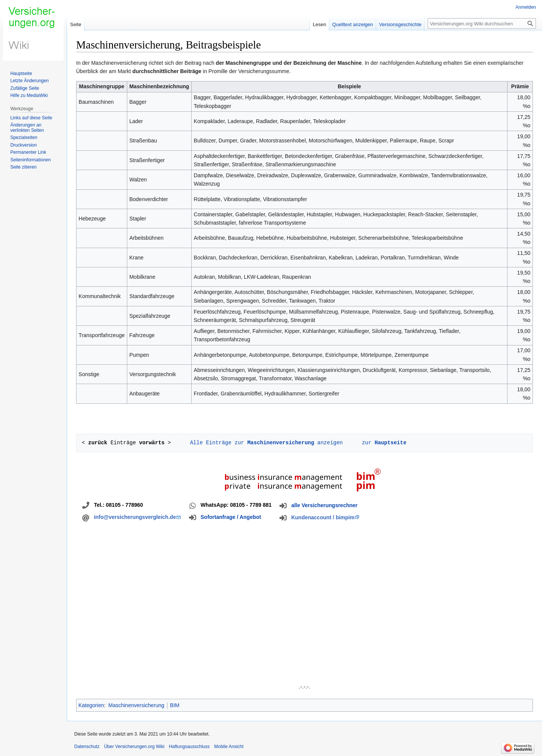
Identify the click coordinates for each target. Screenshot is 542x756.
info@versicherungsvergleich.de (135, 517)
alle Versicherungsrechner (324, 505)
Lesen (319, 24)
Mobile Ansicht (229, 747)
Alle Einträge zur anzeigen (265, 443)
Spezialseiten (24, 137)
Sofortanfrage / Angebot (231, 517)
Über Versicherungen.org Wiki (134, 747)
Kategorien (91, 705)
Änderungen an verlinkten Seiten (27, 128)
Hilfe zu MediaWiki (29, 95)
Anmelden (526, 7)
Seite (76, 24)
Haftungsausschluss (189, 747)
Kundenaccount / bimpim (323, 517)
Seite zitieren (23, 167)
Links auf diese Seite (31, 118)
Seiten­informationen (30, 160)
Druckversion (23, 145)
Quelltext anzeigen (353, 24)
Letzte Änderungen (29, 81)
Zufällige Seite (25, 88)
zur (383, 443)
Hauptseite (21, 73)
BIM (175, 705)
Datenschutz (87, 747)
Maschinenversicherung (136, 705)
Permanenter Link (28, 152)
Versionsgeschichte (400, 24)
